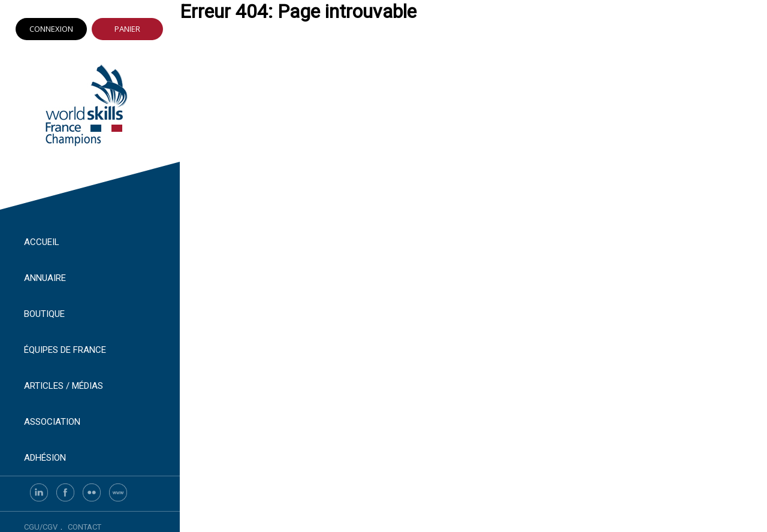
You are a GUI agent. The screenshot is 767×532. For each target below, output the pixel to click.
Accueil (42, 242)
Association (52, 422)
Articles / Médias (64, 386)
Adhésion (45, 458)
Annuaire (45, 278)
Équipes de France (65, 350)
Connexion (51, 29)
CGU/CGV (41, 527)
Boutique (44, 314)
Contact (84, 527)
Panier (127, 29)
